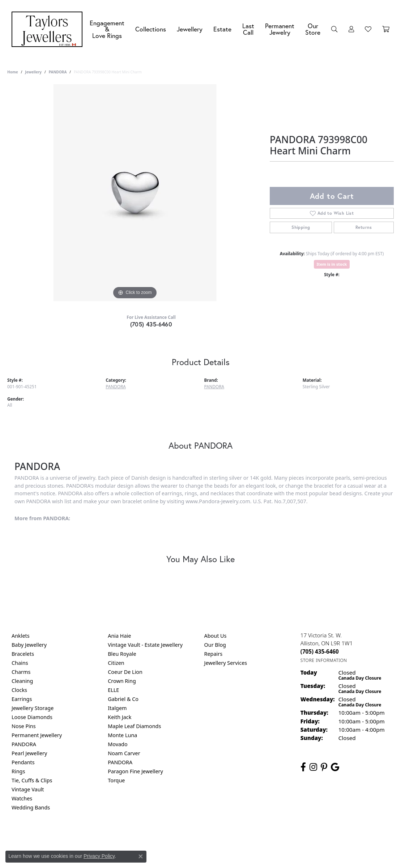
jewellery (33, 72)
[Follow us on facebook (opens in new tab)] (303, 767)
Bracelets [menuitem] (23, 654)
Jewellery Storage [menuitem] (33, 708)
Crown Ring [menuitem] (122, 681)
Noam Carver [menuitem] (124, 753)
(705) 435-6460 (151, 324)
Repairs (214, 654)
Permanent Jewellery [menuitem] (37, 735)
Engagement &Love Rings (107, 29)
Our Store (313, 29)
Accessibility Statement (261, 837)
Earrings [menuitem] (22, 699)
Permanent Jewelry (280, 29)
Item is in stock (332, 264)
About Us (216, 636)
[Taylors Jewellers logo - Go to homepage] (49, 29)
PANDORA (58, 72)
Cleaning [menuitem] (22, 681)
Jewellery (190, 29)
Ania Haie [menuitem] (119, 636)
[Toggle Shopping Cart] (386, 29)
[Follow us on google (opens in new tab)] (335, 767)
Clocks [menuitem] (19, 690)
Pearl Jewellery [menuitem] (29, 753)
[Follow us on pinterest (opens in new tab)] (324, 767)
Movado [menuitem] (118, 744)
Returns (364, 227)
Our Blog (215, 645)
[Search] (334, 29)
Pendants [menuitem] (23, 762)
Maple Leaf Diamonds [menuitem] (134, 726)
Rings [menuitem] (18, 771)
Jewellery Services (226, 663)
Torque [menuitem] (116, 780)
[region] (135, 193)
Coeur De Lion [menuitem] (125, 672)
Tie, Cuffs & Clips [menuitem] (32, 780)
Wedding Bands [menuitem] (31, 807)
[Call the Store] (320, 651)
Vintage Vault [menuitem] (28, 789)
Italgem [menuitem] (117, 708)
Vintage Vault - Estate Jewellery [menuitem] (145, 645)
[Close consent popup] (141, 856)
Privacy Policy (165, 837)
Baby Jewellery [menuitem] (29, 645)
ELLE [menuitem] (113, 690)
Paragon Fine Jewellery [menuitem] (135, 771)
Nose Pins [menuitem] (24, 726)
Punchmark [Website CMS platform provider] (214, 860)
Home (13, 72)
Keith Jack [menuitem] (120, 717)
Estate (222, 29)
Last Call (248, 29)
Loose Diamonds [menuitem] (32, 717)
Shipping (301, 227)
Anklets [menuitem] (21, 636)
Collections (151, 29)
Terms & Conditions (208, 837)
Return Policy (129, 837)
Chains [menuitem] (20, 663)
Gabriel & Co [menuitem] (123, 699)
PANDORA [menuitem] (24, 744)
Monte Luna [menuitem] (122, 735)
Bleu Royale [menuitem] (122, 654)
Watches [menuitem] (22, 798)
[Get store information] (324, 660)
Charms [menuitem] (21, 672)
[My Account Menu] (351, 29)
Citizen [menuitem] (116, 663)
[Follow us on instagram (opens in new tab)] (313, 767)
